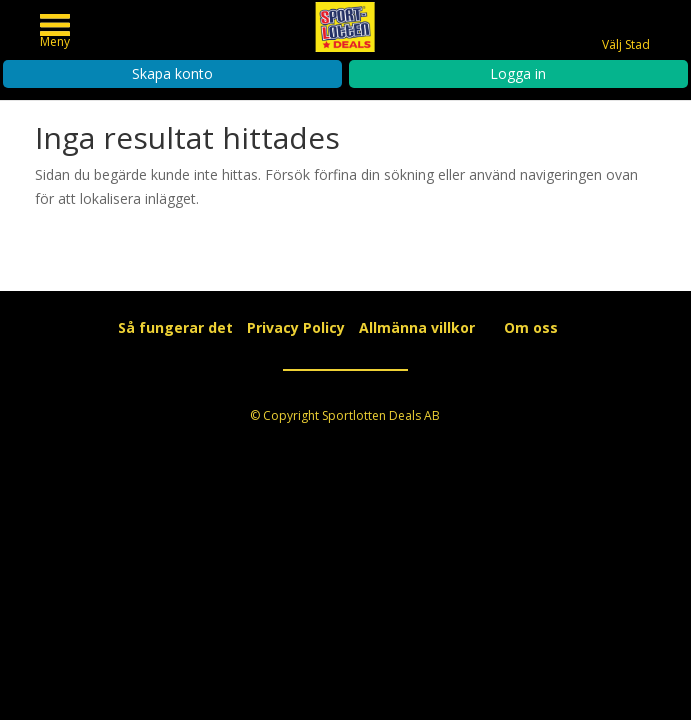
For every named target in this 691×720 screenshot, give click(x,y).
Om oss (531, 327)
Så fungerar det (175, 327)
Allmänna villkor (417, 327)
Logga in (518, 73)
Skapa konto (172, 73)
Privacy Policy (296, 327)
